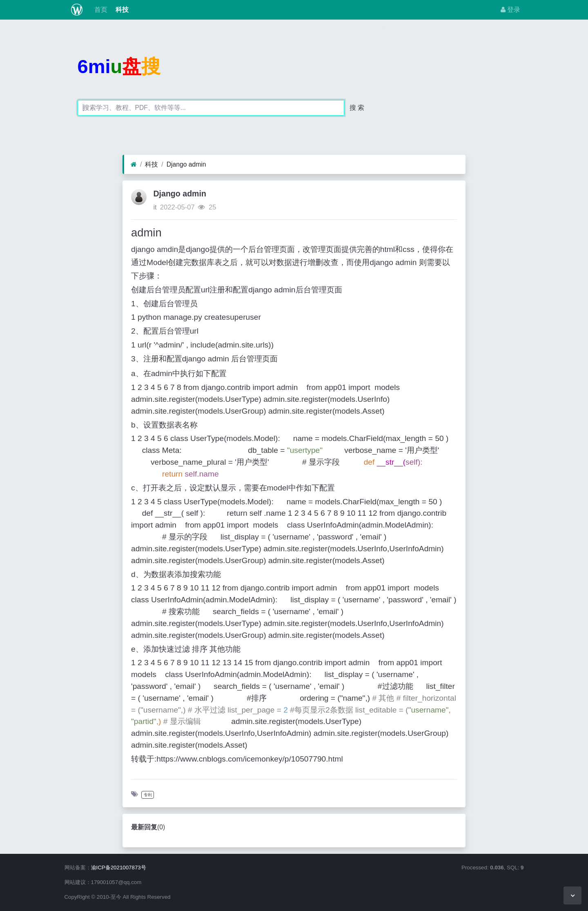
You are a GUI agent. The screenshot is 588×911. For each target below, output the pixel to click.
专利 (148, 795)
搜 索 (357, 108)
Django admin (186, 164)
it (155, 207)
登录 (510, 10)
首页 (100, 10)
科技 (121, 10)
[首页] (134, 165)
